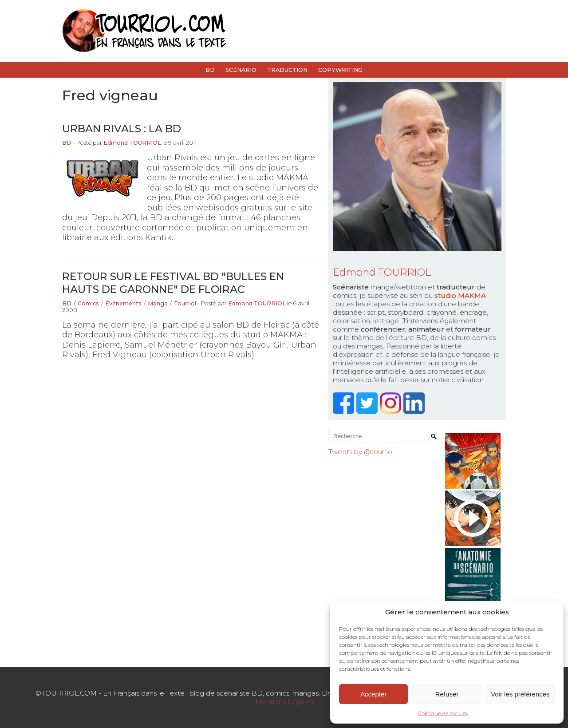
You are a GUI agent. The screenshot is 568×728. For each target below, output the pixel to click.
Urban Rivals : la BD (122, 129)
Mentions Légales (284, 702)
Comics (88, 303)
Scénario (241, 70)
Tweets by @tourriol (361, 452)
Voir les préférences (520, 694)
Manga (158, 303)
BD (210, 70)
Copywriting (340, 70)
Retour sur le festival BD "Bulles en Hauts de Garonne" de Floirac (173, 283)
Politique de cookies (443, 713)
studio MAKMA (460, 295)
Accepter (373, 694)
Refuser (447, 694)
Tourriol (185, 303)
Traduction (287, 70)
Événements (123, 303)
